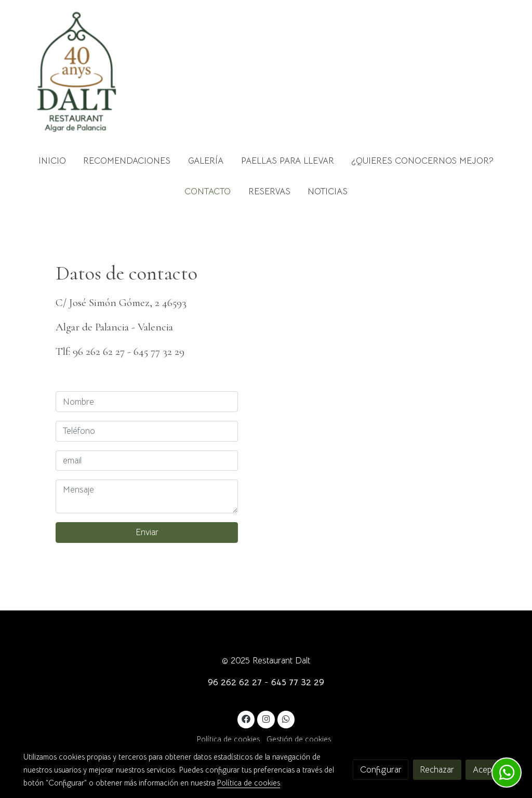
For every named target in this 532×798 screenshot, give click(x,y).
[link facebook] (246, 718)
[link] (77, 73)
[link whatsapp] (286, 718)
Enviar (147, 532)
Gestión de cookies (299, 739)
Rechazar (437, 770)
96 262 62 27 (235, 682)
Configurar (381, 770)
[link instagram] (266, 718)
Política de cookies (228, 739)
